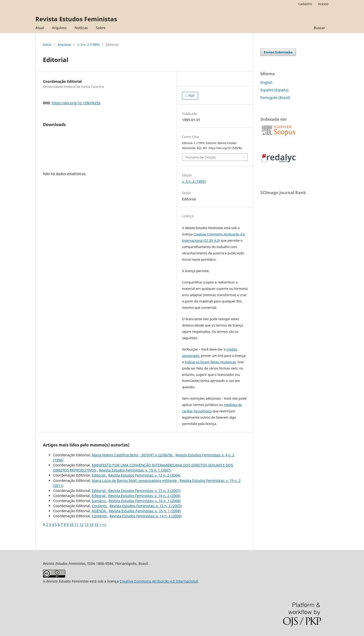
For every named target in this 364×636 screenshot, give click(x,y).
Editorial (99, 475)
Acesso (323, 4)
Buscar (319, 28)
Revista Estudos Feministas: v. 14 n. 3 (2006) (146, 516)
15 (96, 525)
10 (72, 525)
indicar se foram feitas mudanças (210, 362)
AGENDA (99, 511)
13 (86, 525)
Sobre (101, 28)
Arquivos (59, 28)
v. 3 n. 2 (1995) (88, 45)
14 (92, 525)
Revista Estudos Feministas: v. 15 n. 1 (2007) (135, 470)
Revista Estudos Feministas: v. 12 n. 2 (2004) (144, 475)
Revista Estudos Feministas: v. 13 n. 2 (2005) (146, 506)
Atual (40, 28)
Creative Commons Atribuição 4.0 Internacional (159, 581)
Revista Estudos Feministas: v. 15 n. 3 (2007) (144, 491)
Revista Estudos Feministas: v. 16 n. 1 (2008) (145, 501)
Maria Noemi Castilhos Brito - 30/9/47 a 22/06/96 (133, 455)
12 (81, 525)
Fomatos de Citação (201, 157)
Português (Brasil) (275, 98)
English (266, 82)
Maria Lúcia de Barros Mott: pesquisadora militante (135, 480)
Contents (100, 506)
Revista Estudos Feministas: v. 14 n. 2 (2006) (144, 496)
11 (77, 525)
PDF (191, 96)
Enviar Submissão (278, 52)
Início (47, 45)
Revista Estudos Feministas (76, 19)
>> (104, 525)
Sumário (99, 501)
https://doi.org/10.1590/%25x (76, 103)
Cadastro (305, 4)
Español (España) (274, 90)
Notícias (81, 28)
